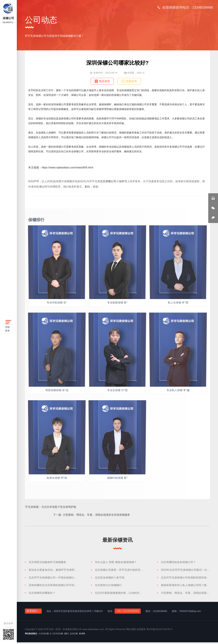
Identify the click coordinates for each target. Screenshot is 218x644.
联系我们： (33, 613)
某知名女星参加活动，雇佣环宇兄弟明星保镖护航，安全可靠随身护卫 (54, 570)
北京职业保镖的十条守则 (109, 579)
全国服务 (142, 631)
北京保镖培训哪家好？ (42, 595)
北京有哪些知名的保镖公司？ (178, 562)
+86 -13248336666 (128, 613)
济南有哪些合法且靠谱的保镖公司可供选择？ (54, 587)
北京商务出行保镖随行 (108, 587)
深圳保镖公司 (58, 104)
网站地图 (132, 631)
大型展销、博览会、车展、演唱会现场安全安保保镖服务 (186, 595)
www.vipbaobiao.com (93, 631)
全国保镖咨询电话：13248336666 (188, 7)
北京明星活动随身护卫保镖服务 (47, 562)
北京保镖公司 (108, 181)
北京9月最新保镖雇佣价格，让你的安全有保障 (120, 595)
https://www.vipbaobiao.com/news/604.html (67, 168)
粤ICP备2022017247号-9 (160, 631)
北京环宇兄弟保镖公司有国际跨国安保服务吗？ (186, 579)
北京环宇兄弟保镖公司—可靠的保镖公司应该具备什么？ (54, 579)
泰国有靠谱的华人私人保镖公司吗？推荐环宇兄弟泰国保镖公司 (186, 587)
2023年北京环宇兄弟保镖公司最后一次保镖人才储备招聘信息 (186, 570)
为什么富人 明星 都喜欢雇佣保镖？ (116, 562)
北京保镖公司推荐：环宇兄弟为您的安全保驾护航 (120, 570)
